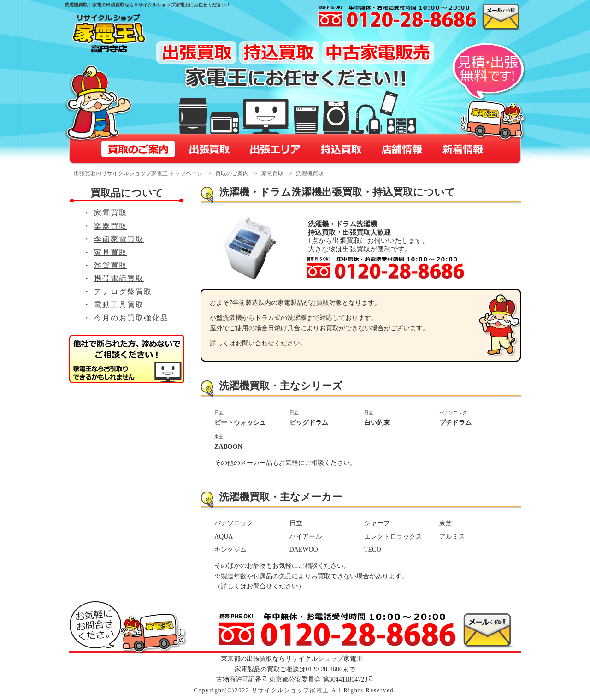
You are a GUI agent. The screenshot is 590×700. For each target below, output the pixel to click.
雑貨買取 (111, 265)
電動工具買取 (119, 305)
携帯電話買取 (119, 278)
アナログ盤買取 (123, 292)
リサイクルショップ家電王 (290, 690)
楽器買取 (111, 226)
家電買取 (272, 173)
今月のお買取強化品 (131, 318)
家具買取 (111, 252)
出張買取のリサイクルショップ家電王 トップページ (138, 173)
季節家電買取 (119, 239)
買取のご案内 (232, 173)
